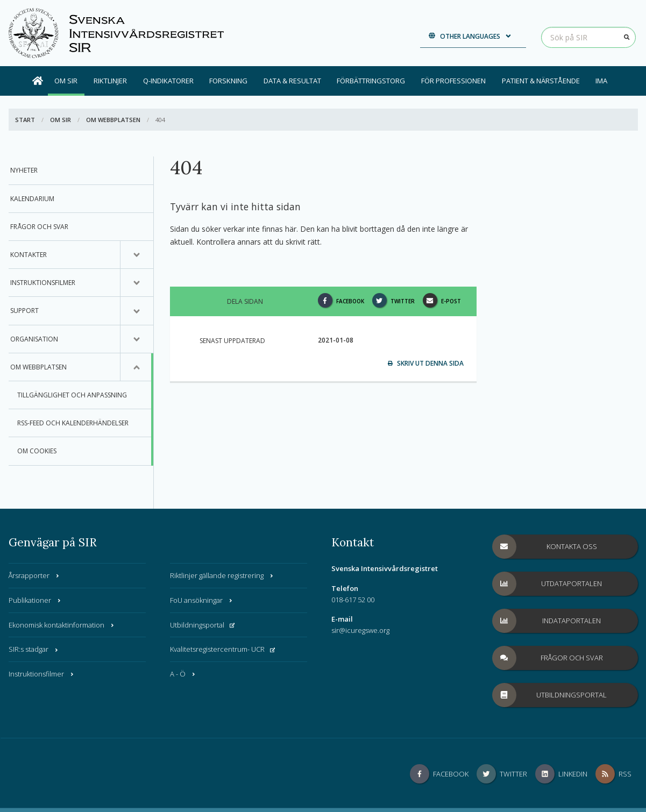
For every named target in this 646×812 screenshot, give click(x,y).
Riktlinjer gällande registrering (222, 575)
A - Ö (183, 674)
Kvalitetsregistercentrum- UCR (223, 649)
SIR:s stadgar (34, 649)
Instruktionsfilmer (43, 283)
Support (24, 311)
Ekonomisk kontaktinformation (62, 625)
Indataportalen (547, 621)
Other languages (470, 36)
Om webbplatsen (113, 120)
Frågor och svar (39, 227)
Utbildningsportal (203, 625)
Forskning (228, 81)
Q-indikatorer (168, 81)
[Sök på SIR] (588, 37)
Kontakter (29, 255)
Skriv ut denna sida (426, 363)
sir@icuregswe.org (360, 630)
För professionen (453, 81)
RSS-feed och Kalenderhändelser (73, 423)
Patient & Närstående (541, 81)
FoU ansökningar (202, 600)
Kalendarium (32, 199)
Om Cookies (37, 451)
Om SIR (66, 81)
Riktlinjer (110, 81)
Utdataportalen (548, 584)
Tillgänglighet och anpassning (72, 395)
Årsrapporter (34, 575)
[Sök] (627, 37)
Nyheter (24, 170)
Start (25, 120)
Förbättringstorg (371, 81)
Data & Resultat (292, 81)
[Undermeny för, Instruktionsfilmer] (137, 283)
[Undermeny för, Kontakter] (137, 255)
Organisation (34, 339)
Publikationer (35, 600)
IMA (601, 81)
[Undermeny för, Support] (137, 311)
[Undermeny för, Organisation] (137, 339)
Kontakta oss (545, 547)
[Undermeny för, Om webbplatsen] (137, 367)
